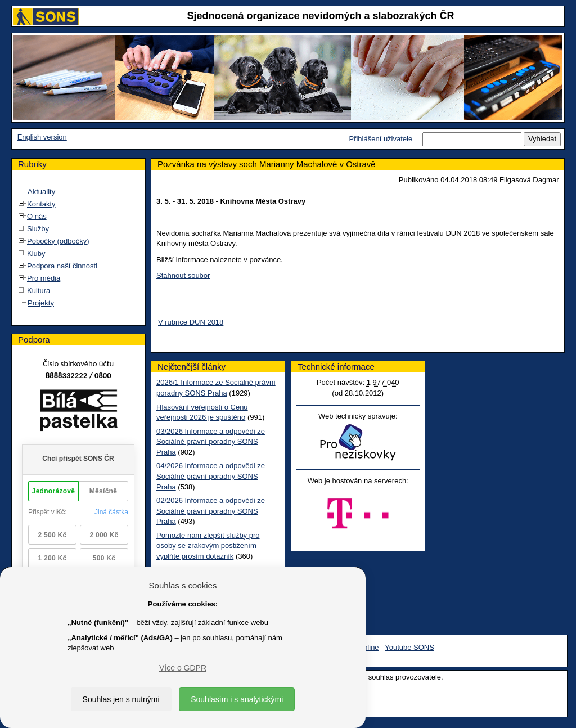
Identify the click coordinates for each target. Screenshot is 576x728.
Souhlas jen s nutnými (121, 699)
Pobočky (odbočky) (58, 241)
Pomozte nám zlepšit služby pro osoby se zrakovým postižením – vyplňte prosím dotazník (210, 546)
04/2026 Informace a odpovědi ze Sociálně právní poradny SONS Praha (211, 476)
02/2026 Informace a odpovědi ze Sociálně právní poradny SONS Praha (211, 511)
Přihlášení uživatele (381, 139)
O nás (37, 216)
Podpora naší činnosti (62, 266)
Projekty (41, 303)
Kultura (39, 291)
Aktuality (41, 192)
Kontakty (41, 204)
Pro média (44, 278)
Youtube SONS (409, 647)
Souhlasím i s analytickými (237, 699)
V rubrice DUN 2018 (191, 322)
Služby (38, 229)
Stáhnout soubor (183, 275)
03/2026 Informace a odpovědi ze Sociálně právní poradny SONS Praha (211, 442)
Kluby (36, 253)
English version (42, 137)
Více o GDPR (183, 668)
